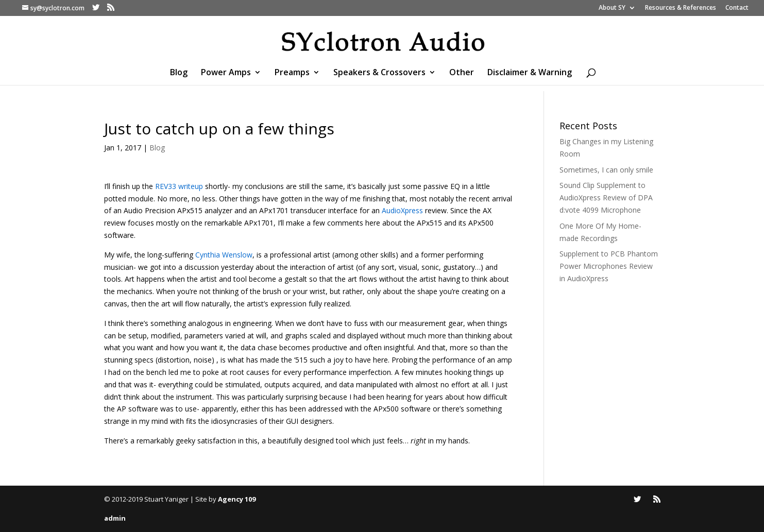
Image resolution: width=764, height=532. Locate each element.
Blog (179, 73)
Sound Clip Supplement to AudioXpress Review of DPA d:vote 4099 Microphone (606, 198)
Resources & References (681, 8)
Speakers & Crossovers (379, 73)
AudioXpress (402, 210)
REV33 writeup (180, 186)
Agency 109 (237, 499)
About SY (612, 8)
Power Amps (226, 73)
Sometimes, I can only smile (606, 170)
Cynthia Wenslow (224, 255)
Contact (737, 8)
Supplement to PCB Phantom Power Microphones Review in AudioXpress (609, 266)
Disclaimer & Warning (530, 73)
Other (462, 73)
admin (115, 518)
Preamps (292, 73)
